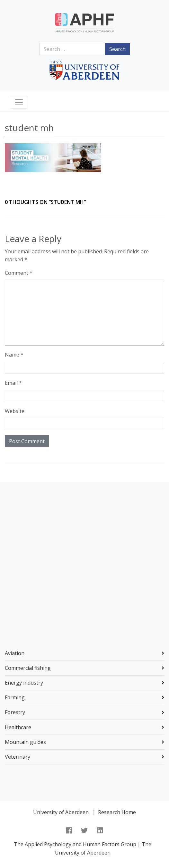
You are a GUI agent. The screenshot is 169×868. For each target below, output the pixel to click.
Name (14, 355)
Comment (19, 273)
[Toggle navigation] (19, 102)
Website (15, 411)
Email (13, 383)
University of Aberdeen (61, 812)
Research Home (117, 812)
